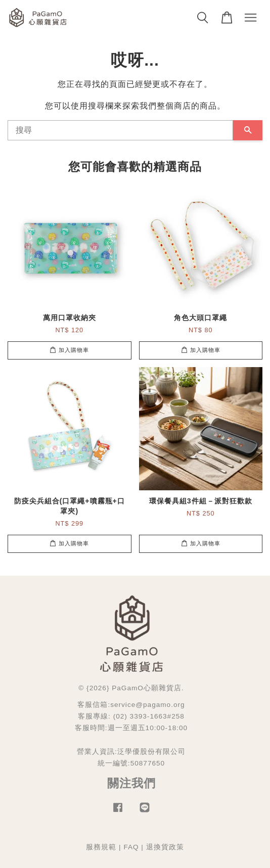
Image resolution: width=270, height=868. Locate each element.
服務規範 (101, 847)
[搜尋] (120, 130)
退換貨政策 (165, 847)
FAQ (131, 847)
